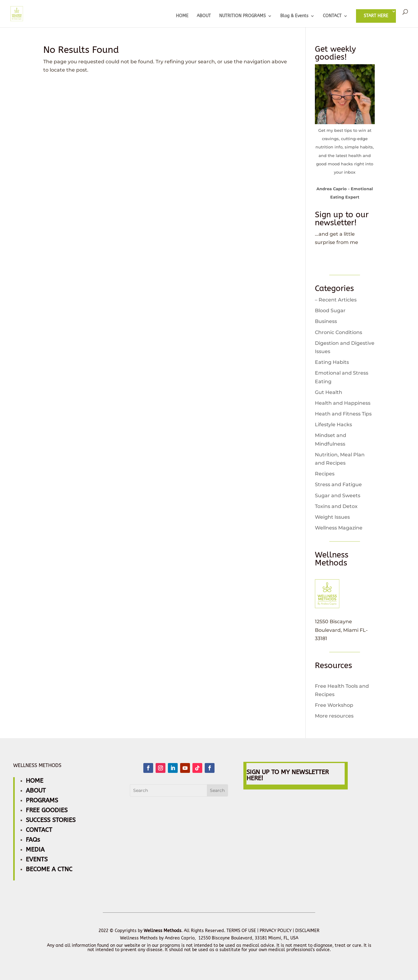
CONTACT (332, 16)
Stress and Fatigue (338, 484)
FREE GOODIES (47, 810)
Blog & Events (294, 16)
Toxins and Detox (336, 506)
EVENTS (37, 859)
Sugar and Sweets (338, 496)
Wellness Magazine (339, 528)
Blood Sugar (330, 311)
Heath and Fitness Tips (343, 414)
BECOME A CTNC (49, 869)
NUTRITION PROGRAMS (242, 16)
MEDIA (35, 850)
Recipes (325, 474)
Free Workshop (334, 705)
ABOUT (204, 16)
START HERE (376, 16)
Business (326, 321)
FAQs (33, 840)
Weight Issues (332, 517)
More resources (334, 716)
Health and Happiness (343, 403)
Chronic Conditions (339, 332)
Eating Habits (332, 362)
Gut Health (329, 392)
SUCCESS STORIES (51, 820)
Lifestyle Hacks (333, 425)
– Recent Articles (336, 300)
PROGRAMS (42, 800)
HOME (182, 16)
